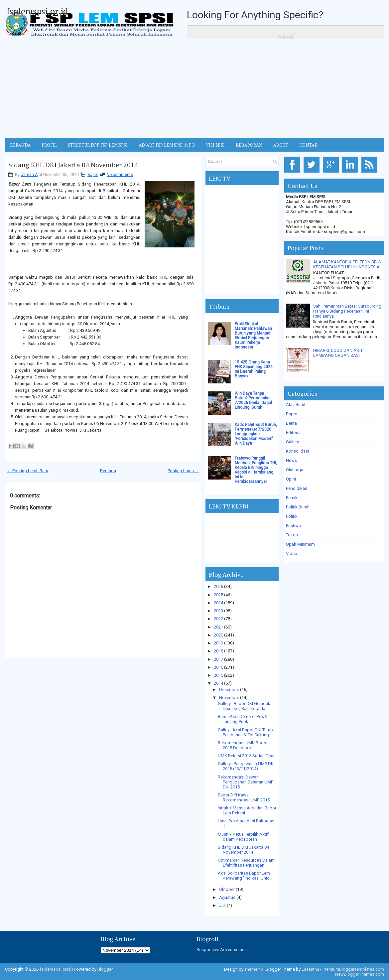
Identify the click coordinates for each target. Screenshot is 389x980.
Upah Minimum (300, 544)
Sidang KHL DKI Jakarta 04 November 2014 (73, 165)
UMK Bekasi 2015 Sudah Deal (246, 756)
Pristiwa (293, 526)
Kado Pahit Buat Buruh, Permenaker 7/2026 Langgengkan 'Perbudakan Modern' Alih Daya (256, 434)
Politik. (292, 516)
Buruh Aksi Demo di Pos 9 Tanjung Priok (243, 719)
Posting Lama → (183, 471)
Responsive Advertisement (222, 950)
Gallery (292, 442)
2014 (218, 683)
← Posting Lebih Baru (28, 471)
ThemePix (254, 969)
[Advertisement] (194, 88)
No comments (120, 175)
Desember (229, 690)
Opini (291, 479)
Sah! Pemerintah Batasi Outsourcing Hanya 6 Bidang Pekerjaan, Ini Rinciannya (347, 311)
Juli (222, 905)
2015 (218, 675)
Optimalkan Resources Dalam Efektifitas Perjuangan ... (246, 863)
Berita (291, 423)
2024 (218, 603)
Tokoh (292, 535)
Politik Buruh (298, 507)
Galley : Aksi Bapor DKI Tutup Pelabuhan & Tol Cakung (245, 732)
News (291, 460)
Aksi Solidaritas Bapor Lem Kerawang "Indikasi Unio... (245, 876)
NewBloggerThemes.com (360, 974)
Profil (49, 145)
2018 (218, 651)
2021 (218, 627)
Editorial (294, 432)
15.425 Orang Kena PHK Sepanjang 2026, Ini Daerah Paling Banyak (254, 369)
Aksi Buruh (296, 405)
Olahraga (295, 470)
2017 (218, 659)
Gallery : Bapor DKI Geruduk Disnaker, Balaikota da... (244, 706)
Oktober (227, 889)
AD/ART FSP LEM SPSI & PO (167, 145)
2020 (218, 635)
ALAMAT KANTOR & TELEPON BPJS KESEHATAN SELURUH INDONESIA (347, 264)
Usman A (29, 175)
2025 (218, 595)
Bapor (93, 175)
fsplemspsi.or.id (37, 11)
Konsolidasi (297, 451)
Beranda (108, 471)
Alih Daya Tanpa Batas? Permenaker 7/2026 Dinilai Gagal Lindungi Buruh (253, 400)
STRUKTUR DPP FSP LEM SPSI (98, 145)
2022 (218, 619)
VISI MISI (215, 145)
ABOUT (281, 145)
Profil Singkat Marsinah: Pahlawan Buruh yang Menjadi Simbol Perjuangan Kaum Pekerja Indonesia (253, 336)
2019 (218, 643)
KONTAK (308, 145)
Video (292, 554)
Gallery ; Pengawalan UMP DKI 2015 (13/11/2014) (246, 766)
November (229, 698)
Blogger (105, 969)
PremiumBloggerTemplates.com (353, 969)
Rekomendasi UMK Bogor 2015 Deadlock (243, 745)
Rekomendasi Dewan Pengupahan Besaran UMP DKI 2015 (246, 782)
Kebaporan (249, 145)
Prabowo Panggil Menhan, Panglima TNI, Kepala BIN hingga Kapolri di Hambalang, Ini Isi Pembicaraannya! (256, 470)
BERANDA (20, 145)
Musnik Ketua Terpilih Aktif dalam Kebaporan (243, 837)
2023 (218, 611)
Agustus (227, 897)
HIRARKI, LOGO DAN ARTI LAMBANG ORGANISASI (338, 353)
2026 (218, 586)
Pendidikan (297, 488)
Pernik (292, 498)
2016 (218, 667)
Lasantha (310, 969)
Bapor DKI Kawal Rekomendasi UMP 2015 (244, 797)
